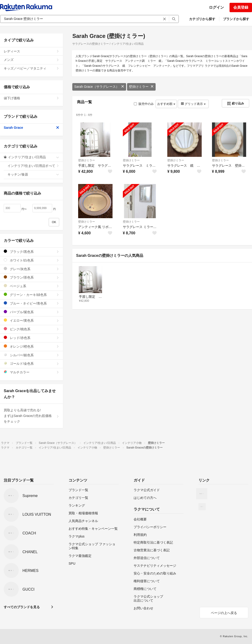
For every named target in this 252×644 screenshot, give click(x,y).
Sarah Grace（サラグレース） (99, 87)
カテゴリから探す (202, 19)
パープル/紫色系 (31, 312)
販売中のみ (144, 104)
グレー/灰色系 (31, 269)
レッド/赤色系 (31, 338)
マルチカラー (31, 372)
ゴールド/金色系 (31, 363)
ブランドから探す (236, 19)
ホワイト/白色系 (31, 260)
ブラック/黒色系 (31, 252)
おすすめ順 (166, 104)
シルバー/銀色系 (31, 355)
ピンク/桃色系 (31, 329)
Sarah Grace (31, 128)
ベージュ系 (31, 286)
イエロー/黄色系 (31, 320)
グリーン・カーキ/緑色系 (31, 295)
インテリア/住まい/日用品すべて (33, 166)
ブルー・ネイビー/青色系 (31, 303)
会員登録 (241, 7)
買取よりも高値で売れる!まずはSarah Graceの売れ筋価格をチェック (31, 416)
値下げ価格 (31, 98)
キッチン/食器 (33, 174)
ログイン (216, 7)
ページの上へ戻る (224, 613)
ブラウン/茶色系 (31, 277)
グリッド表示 (193, 104)
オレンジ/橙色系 (31, 346)
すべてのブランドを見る (22, 607)
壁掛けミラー (141, 87)
